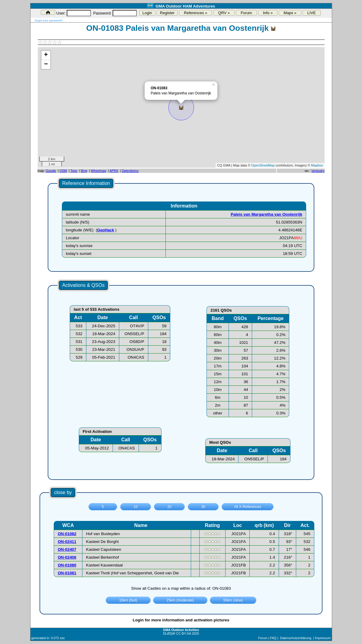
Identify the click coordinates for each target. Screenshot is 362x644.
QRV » (224, 13)
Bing (84, 171)
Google (51, 171)
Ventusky (318, 171)
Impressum (323, 638)
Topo (74, 171)
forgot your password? (49, 21)
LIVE (312, 13)
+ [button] (46, 55)
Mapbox (317, 165)
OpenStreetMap (263, 165)
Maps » (290, 13)
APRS (114, 171)
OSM (63, 171)
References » (195, 13)
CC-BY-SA (183, 633)
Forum (246, 13)
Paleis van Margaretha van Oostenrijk (266, 214)
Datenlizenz (130, 171)
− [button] (46, 65)
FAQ (273, 638)
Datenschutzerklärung (296, 638)
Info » (268, 13)
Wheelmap (99, 171)
